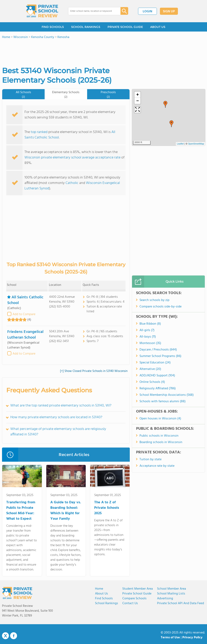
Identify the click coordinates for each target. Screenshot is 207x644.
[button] (171, 124)
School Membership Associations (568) (167, 395)
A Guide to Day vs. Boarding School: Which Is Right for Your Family (66, 511)
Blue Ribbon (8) (150, 324)
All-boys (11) (148, 337)
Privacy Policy (192, 638)
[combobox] (91, 11)
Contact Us (130, 603)
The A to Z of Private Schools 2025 (107, 508)
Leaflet (180, 144)
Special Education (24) (155, 363)
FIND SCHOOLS (53, 27)
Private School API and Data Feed (181, 603)
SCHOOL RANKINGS (86, 27)
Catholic (72, 183)
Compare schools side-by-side (161, 307)
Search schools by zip (154, 300)
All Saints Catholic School (25, 300)
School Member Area (172, 589)
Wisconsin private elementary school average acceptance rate (72, 158)
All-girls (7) (147, 330)
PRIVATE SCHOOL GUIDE (125, 27)
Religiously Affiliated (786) (158, 389)
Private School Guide (137, 594)
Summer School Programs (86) (160, 356)
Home (99, 589)
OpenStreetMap (196, 144)
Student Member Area (138, 589)
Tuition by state (150, 459)
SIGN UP (169, 12)
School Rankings (107, 603)
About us (101, 594)
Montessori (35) (150, 343)
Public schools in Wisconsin (159, 436)
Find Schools (104, 599)
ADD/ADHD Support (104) (157, 376)
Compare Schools (134, 599)
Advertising (165, 599)
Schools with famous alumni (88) (163, 401)
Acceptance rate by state (157, 466)
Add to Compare (24, 314)
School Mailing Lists (171, 594)
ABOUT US (158, 27)
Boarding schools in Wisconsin (161, 442)
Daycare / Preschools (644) (158, 350)
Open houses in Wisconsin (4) (160, 419)
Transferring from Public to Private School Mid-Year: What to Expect (21, 511)
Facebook (14, 636)
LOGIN (147, 12)
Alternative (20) (150, 369)
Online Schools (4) (152, 382)
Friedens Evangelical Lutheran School (25, 335)
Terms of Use (170, 638)
